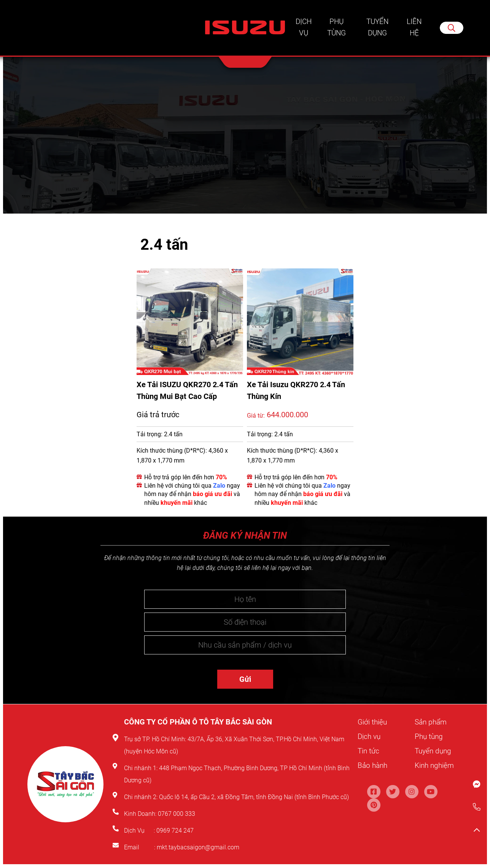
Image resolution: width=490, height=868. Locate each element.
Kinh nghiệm (435, 765)
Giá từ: (256, 416)
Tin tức (369, 751)
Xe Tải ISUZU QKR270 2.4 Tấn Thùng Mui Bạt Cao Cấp (187, 391)
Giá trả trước (158, 415)
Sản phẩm (432, 723)
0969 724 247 (175, 831)
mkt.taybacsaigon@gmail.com (198, 848)
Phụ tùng (336, 29)
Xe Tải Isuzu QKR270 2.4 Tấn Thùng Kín (296, 391)
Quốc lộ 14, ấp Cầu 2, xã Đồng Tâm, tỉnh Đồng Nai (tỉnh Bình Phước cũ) (254, 798)
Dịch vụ (303, 29)
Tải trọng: (150, 435)
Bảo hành (373, 765)
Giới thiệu (373, 723)
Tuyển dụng (378, 29)
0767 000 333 (177, 815)
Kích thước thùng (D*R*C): (172, 451)
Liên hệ (414, 29)
